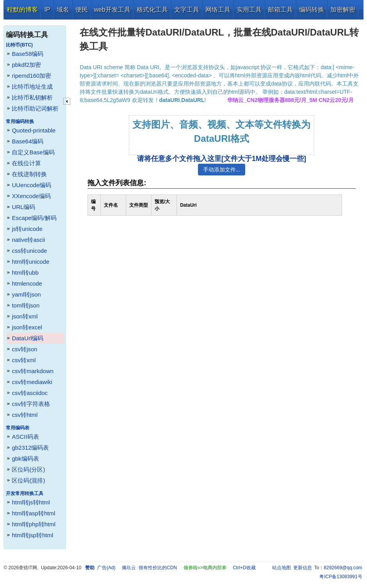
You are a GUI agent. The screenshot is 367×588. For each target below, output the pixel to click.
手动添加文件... (222, 170)
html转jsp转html (32, 535)
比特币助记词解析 (35, 108)
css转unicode (29, 251)
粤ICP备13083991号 (341, 577)
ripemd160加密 (31, 76)
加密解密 (343, 10)
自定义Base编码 (33, 152)
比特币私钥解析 (32, 97)
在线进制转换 (29, 174)
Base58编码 (28, 54)
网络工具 (218, 10)
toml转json (26, 305)
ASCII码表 (25, 437)
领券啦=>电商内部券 (205, 568)
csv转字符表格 (31, 404)
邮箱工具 (280, 10)
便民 (82, 10)
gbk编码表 (25, 458)
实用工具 (249, 10)
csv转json (24, 349)
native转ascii (28, 240)
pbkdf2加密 (26, 65)
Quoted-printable (34, 130)
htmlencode (27, 283)
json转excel (27, 327)
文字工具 (187, 10)
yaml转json (26, 294)
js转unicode (27, 229)
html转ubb (25, 273)
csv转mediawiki (32, 382)
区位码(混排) (28, 480)
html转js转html (31, 502)
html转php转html (34, 524)
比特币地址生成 (32, 87)
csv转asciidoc (30, 393)
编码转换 (312, 10)
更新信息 (303, 568)
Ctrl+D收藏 (244, 568)
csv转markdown (33, 371)
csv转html (25, 415)
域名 (63, 10)
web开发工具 (112, 10)
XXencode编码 (31, 196)
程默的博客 (22, 10)
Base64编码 (28, 141)
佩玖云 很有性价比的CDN (149, 568)
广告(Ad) (106, 568)
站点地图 (281, 568)
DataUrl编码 (28, 338)
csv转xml (24, 360)
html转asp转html (33, 513)
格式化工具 (152, 10)
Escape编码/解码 (34, 218)
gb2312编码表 (30, 448)
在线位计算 (26, 163)
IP (47, 10)
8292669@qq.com (343, 568)
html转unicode (30, 262)
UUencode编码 (31, 185)
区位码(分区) (28, 469)
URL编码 (23, 207)
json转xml (25, 316)
